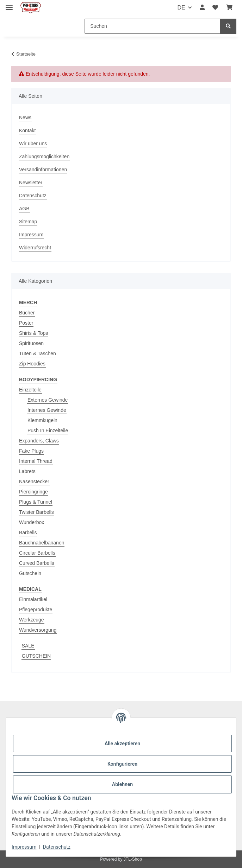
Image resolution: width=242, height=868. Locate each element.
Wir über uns (33, 143)
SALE (28, 646)
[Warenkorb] (229, 8)
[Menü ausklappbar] (9, 4)
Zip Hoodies (32, 364)
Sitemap (28, 222)
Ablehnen (122, 784)
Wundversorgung (38, 630)
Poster (26, 323)
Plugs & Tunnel (36, 502)
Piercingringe (33, 492)
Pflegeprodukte (36, 609)
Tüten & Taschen (38, 353)
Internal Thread (36, 461)
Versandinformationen (43, 170)
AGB (24, 209)
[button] (202, 8)
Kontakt (27, 130)
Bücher (27, 313)
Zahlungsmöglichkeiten (44, 157)
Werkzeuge (32, 620)
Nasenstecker (34, 481)
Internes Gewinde (47, 410)
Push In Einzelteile (48, 430)
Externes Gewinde (48, 400)
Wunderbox (32, 522)
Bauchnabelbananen (42, 543)
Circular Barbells (37, 553)
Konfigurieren (122, 764)
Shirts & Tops (33, 333)
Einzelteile (30, 390)
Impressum (24, 847)
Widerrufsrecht (35, 248)
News (25, 117)
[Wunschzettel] (215, 8)
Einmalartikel (33, 599)
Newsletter (31, 183)
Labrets (27, 471)
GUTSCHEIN (36, 656)
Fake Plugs (31, 451)
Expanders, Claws (39, 441)
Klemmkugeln (42, 420)
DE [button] (181, 8)
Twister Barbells (36, 512)
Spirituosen (31, 343)
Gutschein (30, 573)
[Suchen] (153, 26)
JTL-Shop (133, 859)
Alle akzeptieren (122, 743)
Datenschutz (57, 847)
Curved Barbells (37, 563)
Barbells (28, 532)
